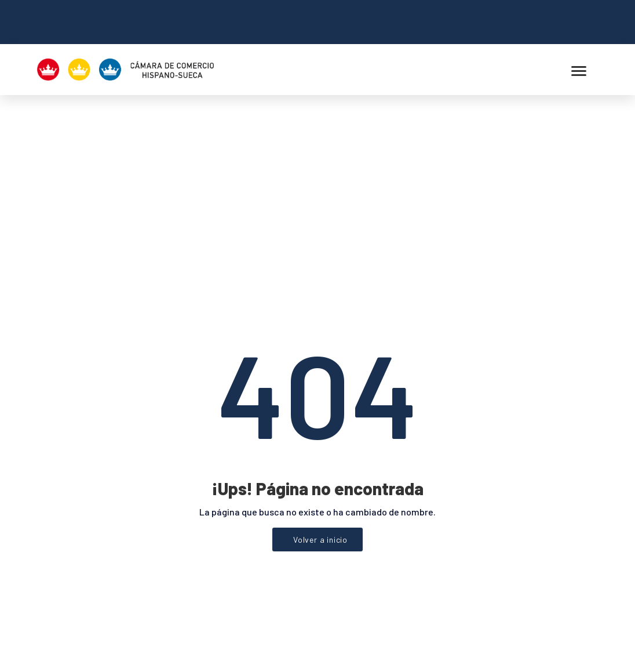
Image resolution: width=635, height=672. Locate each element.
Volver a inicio (320, 413)
